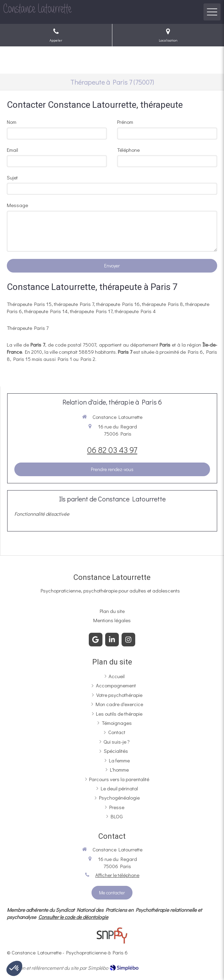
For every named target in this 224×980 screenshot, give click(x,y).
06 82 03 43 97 (112, 450)
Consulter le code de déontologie (73, 917)
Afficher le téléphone (117, 875)
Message (17, 205)
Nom (12, 122)
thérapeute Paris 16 (118, 304)
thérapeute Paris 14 (46, 311)
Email (12, 150)
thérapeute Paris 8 (163, 304)
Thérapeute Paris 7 (28, 328)
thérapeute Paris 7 (74, 304)
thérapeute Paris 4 (135, 311)
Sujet (12, 177)
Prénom (125, 122)
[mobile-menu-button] (212, 12)
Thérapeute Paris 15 (29, 304)
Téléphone (128, 150)
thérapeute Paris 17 (91, 311)
